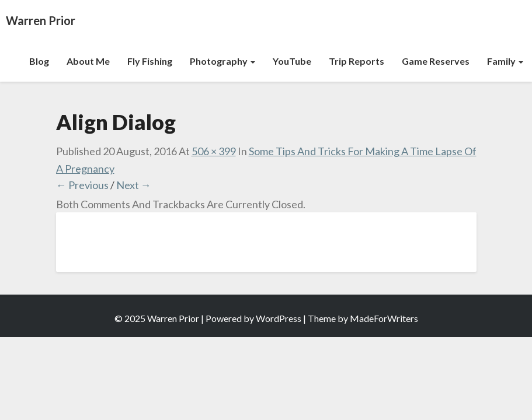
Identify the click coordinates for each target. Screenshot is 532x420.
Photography (222, 61)
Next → (134, 185)
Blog (39, 61)
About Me (88, 61)
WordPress (279, 318)
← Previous (82, 185)
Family (505, 61)
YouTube (292, 61)
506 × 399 (214, 151)
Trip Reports (357, 61)
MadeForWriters (384, 318)
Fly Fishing (150, 61)
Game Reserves (436, 61)
